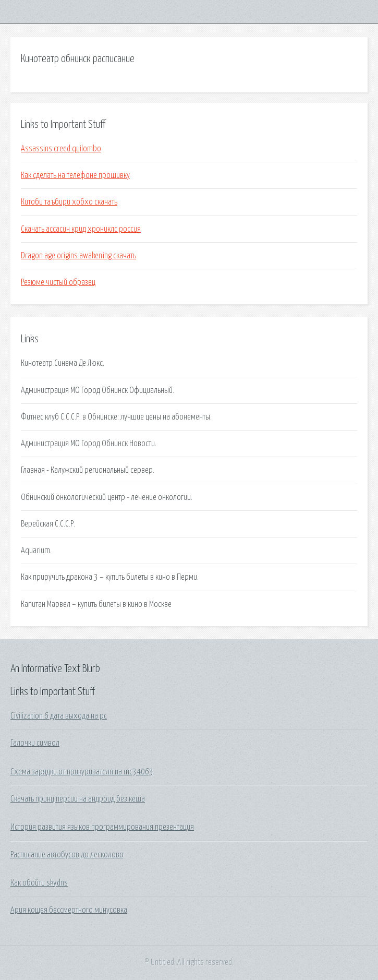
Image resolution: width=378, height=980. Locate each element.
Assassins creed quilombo (61, 149)
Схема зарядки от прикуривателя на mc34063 (82, 772)
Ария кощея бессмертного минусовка (69, 910)
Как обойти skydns (39, 883)
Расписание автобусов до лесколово (67, 855)
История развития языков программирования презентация (102, 827)
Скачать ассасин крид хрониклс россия (81, 229)
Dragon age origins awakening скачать (78, 256)
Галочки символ (35, 743)
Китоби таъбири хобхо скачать (69, 202)
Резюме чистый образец (58, 282)
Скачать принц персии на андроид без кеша (78, 799)
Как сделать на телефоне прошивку (75, 175)
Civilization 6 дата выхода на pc (59, 716)
